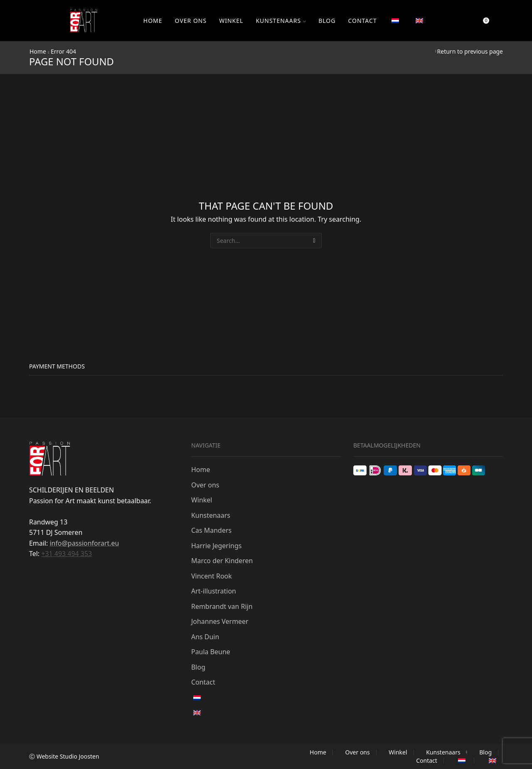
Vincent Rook (212, 576)
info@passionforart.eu (84, 543)
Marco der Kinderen (222, 561)
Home (153, 21)
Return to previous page (470, 51)
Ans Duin (205, 637)
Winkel (231, 21)
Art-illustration (214, 591)
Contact (362, 21)
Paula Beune (211, 652)
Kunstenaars (281, 21)
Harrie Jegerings (216, 546)
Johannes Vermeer (220, 621)
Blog (327, 21)
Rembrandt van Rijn (222, 606)
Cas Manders (211, 530)
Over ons (191, 21)
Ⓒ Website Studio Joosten (64, 756)
